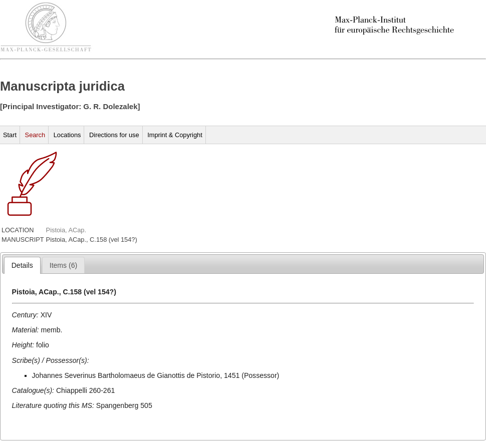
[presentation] (22, 265)
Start (10, 135)
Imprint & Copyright (175, 135)
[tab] (22, 265)
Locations (67, 135)
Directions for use (114, 135)
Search (35, 135)
